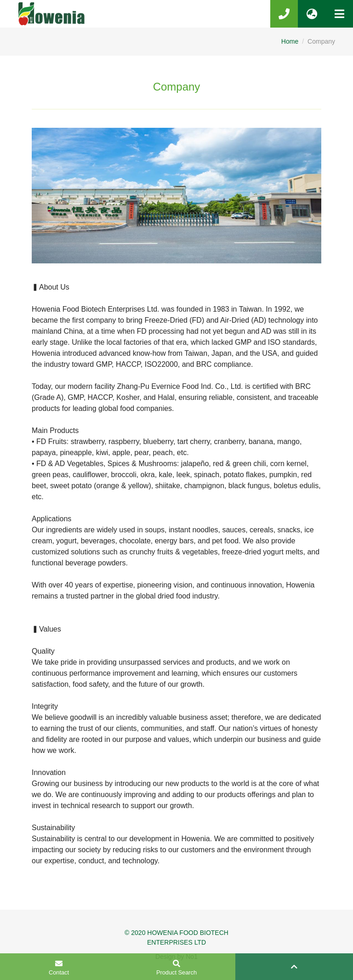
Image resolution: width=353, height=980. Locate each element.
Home (290, 41)
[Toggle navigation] (339, 14)
